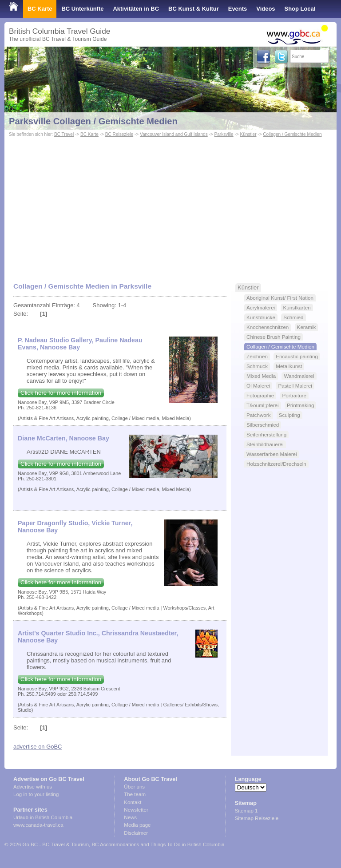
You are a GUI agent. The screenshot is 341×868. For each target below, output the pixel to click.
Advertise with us (33, 787)
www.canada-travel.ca (38, 825)
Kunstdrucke (261, 317)
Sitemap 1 (246, 811)
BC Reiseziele (119, 134)
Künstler (248, 134)
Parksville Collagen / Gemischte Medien (93, 121)
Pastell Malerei (295, 386)
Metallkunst (289, 366)
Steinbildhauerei (265, 444)
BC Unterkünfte (82, 9)
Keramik (307, 327)
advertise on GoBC (38, 747)
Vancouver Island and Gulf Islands (174, 134)
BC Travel (64, 134)
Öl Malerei (258, 386)
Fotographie (260, 395)
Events (238, 9)
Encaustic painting (297, 356)
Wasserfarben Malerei (272, 454)
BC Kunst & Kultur (194, 9)
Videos (266, 9)
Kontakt (133, 802)
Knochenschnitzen (268, 327)
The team (135, 794)
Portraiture (294, 395)
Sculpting (289, 415)
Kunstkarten (297, 307)
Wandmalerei (299, 376)
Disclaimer (136, 833)
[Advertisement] (170, 206)
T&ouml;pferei (263, 405)
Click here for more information (61, 393)
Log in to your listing (36, 794)
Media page (137, 825)
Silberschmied (263, 425)
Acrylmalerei (261, 307)
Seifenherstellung (266, 434)
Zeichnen (257, 356)
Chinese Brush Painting (274, 337)
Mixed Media (261, 376)
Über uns (134, 787)
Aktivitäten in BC (136, 9)
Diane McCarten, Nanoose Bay (63, 438)
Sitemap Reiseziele (257, 818)
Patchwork (258, 415)
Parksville (224, 134)
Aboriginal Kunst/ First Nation (280, 298)
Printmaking (301, 405)
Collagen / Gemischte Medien (292, 134)
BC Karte (40, 9)
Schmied (293, 317)
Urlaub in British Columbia (43, 817)
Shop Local (300, 9)
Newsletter (136, 810)
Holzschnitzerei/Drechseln (276, 464)
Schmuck (257, 366)
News (130, 817)
